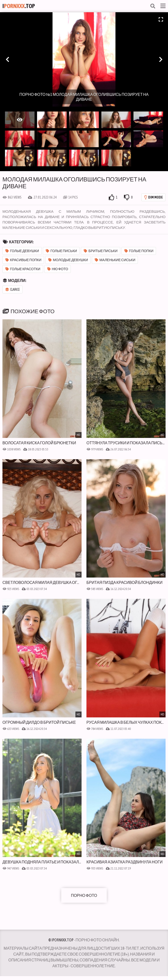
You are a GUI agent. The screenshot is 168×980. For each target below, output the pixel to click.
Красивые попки (23, 260)
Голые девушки (22, 251)
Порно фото (84, 895)
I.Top (19, 6)
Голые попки (139, 251)
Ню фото (58, 269)
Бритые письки (101, 251)
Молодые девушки (68, 260)
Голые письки (61, 251)
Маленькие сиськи (115, 260)
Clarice (13, 290)
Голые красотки (23, 269)
